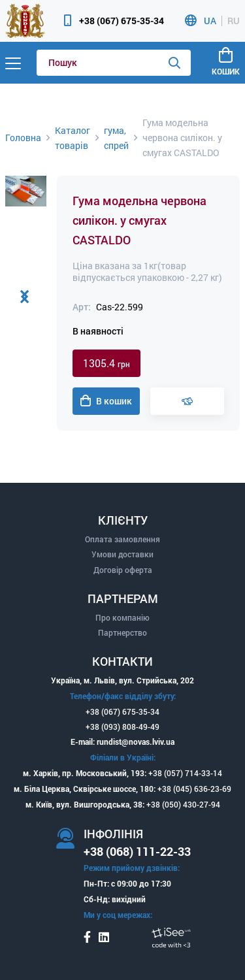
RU (234, 21)
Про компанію (122, 617)
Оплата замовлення (122, 539)
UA (210, 21)
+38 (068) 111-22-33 (137, 851)
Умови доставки (122, 554)
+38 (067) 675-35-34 (122, 21)
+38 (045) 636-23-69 (194, 789)
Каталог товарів (73, 138)
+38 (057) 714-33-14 (185, 773)
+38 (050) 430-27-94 (183, 804)
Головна (23, 138)
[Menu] (13, 63)
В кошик (106, 401)
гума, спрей (116, 138)
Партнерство (122, 632)
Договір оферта (123, 570)
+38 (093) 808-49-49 (122, 727)
